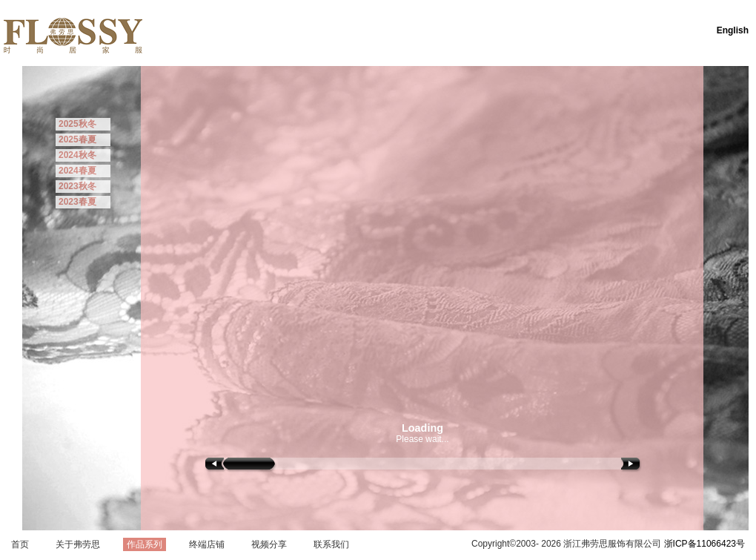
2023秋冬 (77, 186)
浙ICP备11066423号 (704, 544)
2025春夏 (77, 139)
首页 (20, 544)
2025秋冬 (77, 124)
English (733, 30)
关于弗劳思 (78, 544)
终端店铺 (207, 544)
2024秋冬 (77, 155)
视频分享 (269, 544)
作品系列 (145, 544)
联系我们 (331, 544)
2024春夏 (77, 171)
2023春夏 (77, 202)
